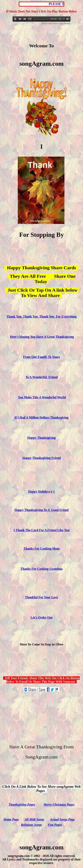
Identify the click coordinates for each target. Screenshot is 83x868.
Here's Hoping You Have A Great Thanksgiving (42, 337)
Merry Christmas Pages (59, 805)
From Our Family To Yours (41, 357)
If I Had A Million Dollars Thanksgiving (41, 417)
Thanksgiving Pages (22, 805)
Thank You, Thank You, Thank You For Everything (42, 316)
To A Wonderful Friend (42, 377)
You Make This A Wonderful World (42, 397)
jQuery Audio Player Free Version (56, 23)
